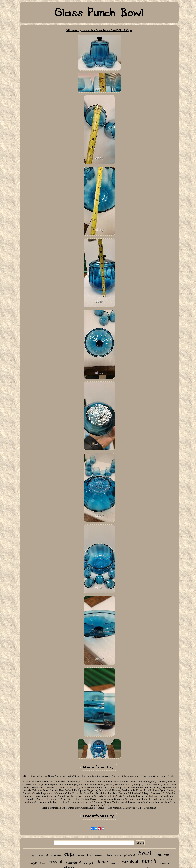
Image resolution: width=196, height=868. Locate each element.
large (33, 863)
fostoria (164, 864)
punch (149, 861)
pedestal (43, 855)
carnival (130, 862)
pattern (115, 863)
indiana (99, 856)
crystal (56, 862)
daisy (32, 856)
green (118, 856)
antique (162, 854)
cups (69, 854)
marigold (89, 863)
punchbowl (73, 863)
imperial (56, 855)
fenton (43, 863)
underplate (85, 855)
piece (109, 855)
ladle (103, 862)
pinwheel (129, 855)
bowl (145, 854)
